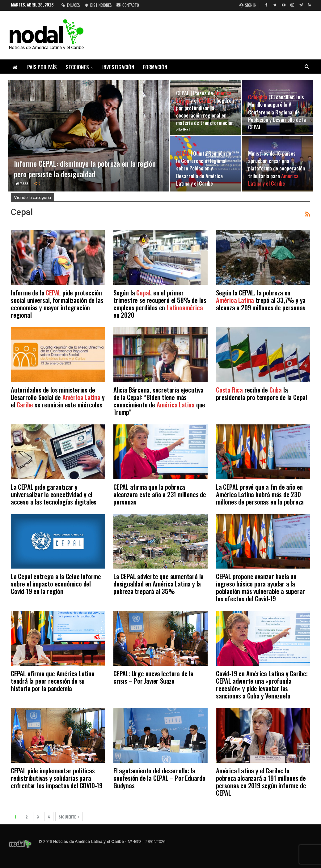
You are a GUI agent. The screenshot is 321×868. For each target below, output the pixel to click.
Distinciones (98, 5)
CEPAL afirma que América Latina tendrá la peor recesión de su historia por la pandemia (53, 681)
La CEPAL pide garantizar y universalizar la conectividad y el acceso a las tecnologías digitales (54, 494)
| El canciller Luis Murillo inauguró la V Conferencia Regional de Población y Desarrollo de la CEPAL (277, 112)
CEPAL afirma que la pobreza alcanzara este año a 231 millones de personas (160, 494)
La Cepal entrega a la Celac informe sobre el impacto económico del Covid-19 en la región (56, 584)
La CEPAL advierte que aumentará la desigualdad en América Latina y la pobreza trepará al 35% (158, 584)
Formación (155, 67)
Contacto (128, 5)
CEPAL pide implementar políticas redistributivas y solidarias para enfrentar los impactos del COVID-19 (57, 778)
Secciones (77, 67)
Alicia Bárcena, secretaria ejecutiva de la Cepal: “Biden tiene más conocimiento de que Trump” (159, 401)
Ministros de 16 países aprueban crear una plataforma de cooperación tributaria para (277, 168)
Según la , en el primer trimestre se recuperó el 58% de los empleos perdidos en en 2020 (160, 304)
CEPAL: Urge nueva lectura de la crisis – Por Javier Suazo (153, 677)
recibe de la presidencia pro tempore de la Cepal (262, 393)
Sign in (248, 5)
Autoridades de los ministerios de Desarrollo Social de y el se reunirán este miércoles (58, 397)
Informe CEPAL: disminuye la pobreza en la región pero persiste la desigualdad (85, 169)
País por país (42, 67)
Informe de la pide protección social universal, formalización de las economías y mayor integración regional (57, 304)
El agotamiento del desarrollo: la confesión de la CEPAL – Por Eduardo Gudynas (159, 778)
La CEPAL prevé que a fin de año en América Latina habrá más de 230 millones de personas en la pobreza (260, 494)
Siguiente (69, 817)
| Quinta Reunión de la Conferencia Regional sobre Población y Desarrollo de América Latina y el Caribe (204, 168)
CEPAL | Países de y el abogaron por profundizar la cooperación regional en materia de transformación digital (205, 112)
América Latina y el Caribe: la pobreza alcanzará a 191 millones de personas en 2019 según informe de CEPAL (261, 782)
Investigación (118, 67)
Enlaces (71, 5)
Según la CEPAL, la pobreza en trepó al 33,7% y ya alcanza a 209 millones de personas (261, 300)
